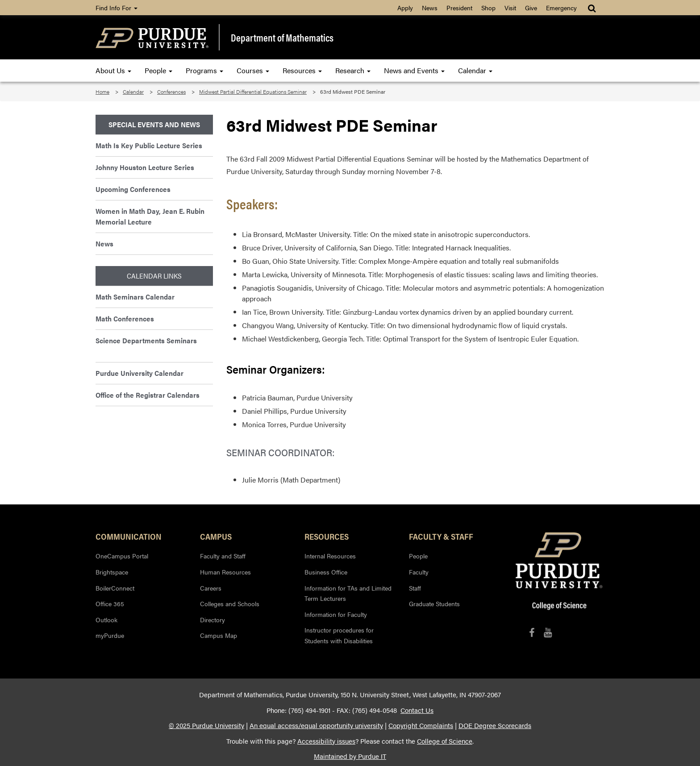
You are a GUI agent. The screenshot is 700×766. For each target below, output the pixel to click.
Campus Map (219, 635)
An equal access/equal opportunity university (316, 725)
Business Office (326, 572)
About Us (113, 70)
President (459, 8)
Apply (405, 8)
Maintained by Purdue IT (350, 756)
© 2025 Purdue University (206, 725)
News (430, 8)
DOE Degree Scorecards (495, 725)
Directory (212, 620)
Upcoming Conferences (133, 189)
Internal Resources (330, 556)
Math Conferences (125, 318)
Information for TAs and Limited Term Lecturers (348, 593)
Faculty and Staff (223, 556)
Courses (253, 70)
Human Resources (225, 572)
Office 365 (110, 604)
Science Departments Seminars (146, 340)
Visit (510, 8)
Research (353, 70)
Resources (302, 70)
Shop (488, 8)
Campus (216, 536)
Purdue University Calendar (140, 373)
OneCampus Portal (122, 556)
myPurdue (110, 635)
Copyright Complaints (421, 725)
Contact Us (417, 710)
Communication (129, 536)
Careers (211, 588)
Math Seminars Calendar (135, 297)
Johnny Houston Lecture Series (145, 167)
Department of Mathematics (282, 37)
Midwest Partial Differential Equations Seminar (253, 92)
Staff (415, 588)
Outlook (106, 620)
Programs (204, 70)
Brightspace (112, 572)
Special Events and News (154, 124)
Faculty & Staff (441, 536)
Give (531, 8)
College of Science (445, 741)
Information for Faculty (336, 614)
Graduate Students (434, 604)
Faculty (419, 572)
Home (102, 92)
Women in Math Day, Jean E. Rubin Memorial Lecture (150, 216)
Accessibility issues (326, 741)
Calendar (475, 70)
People (158, 70)
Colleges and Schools (230, 604)
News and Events (414, 70)
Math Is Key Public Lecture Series (149, 145)
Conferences (171, 92)
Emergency (561, 8)
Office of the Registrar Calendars (148, 395)
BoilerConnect (115, 588)
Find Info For (117, 8)
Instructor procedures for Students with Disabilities (339, 635)
